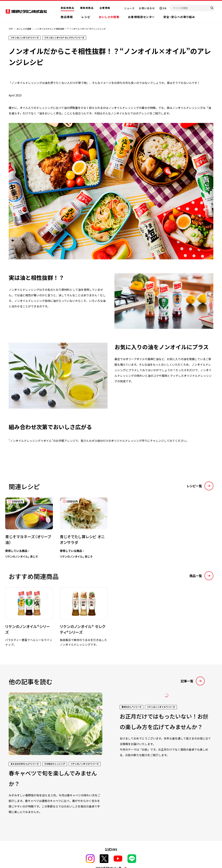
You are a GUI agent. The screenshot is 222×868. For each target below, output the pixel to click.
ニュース (129, 8)
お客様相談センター (141, 17)
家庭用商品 (67, 8)
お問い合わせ (147, 8)
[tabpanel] (80, 525)
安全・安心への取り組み (179, 17)
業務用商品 (87, 8)
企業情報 (105, 8)
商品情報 (67, 17)
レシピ (86, 17)
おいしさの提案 (109, 17)
